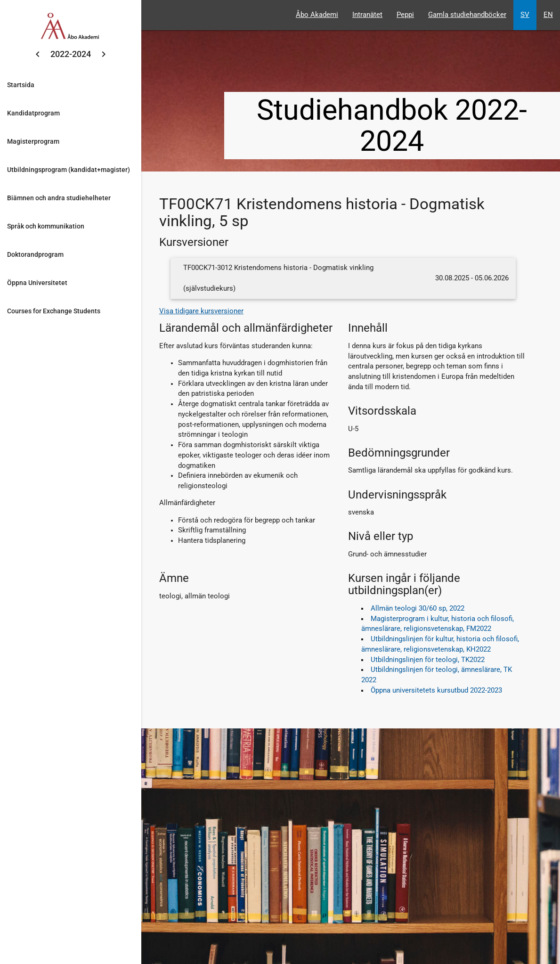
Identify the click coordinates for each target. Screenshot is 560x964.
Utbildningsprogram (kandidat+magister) (69, 170)
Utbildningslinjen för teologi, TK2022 (428, 660)
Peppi (405, 15)
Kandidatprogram (33, 113)
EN (548, 15)
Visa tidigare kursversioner (201, 311)
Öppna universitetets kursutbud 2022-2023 (436, 690)
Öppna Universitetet (37, 283)
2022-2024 (71, 54)
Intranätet (367, 15)
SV (525, 15)
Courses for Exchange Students (54, 311)
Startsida (21, 85)
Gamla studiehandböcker (467, 15)
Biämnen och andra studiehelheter (59, 198)
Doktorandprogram (35, 254)
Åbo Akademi (317, 15)
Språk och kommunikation (46, 226)
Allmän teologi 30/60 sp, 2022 (418, 609)
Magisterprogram (33, 141)
